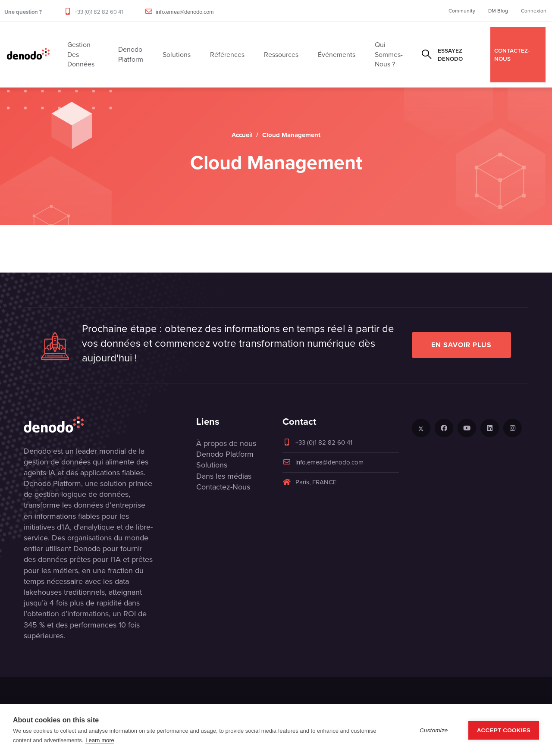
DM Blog (498, 11)
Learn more (100, 740)
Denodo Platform (225, 454)
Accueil (242, 135)
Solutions (212, 465)
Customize (434, 730)
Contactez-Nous (223, 487)
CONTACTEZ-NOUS (512, 55)
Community (462, 11)
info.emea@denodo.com (185, 12)
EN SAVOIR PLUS (461, 345)
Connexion (534, 11)
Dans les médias (224, 476)
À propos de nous (226, 443)
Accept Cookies (504, 730)
